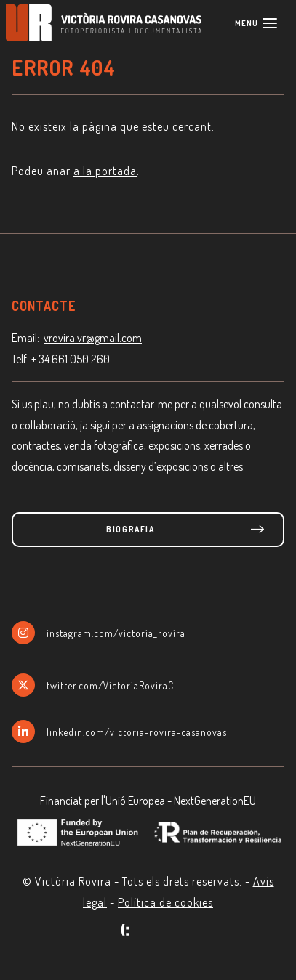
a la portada (105, 171)
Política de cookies (165, 902)
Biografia (130, 529)
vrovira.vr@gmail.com (93, 338)
